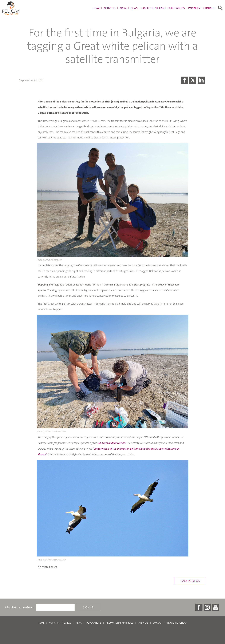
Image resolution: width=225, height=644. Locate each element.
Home (96, 8)
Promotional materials (119, 623)
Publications (176, 8)
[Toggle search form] (220, 8)
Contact (209, 8)
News (134, 8)
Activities (110, 8)
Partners (194, 8)
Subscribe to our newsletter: (19, 607)
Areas (123, 8)
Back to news (190, 581)
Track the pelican (153, 8)
